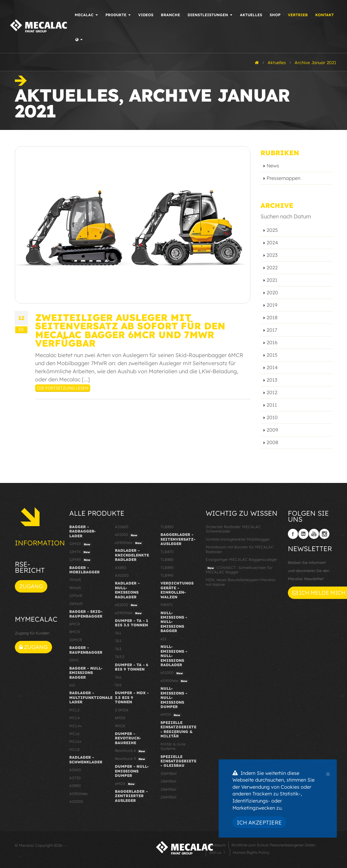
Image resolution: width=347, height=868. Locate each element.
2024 (272, 243)
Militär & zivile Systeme (173, 746)
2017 (272, 330)
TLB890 (167, 568)
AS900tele (78, 794)
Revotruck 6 (131, 751)
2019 (272, 305)
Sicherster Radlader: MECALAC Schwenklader (233, 529)
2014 (272, 368)
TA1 (118, 633)
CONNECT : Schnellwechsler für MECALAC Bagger (239, 570)
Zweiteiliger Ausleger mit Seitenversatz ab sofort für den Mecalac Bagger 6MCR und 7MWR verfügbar (130, 330)
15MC (74, 660)
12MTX (80, 552)
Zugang (31, 586)
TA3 (118, 649)
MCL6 (74, 734)
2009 (272, 430)
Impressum (216, 845)
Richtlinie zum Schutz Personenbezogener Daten (273, 845)
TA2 (118, 641)
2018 (272, 318)
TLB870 (167, 552)
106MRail (169, 774)
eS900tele (129, 543)
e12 (72, 685)
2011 (272, 405)
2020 (272, 293)
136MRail (168, 781)
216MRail (168, 797)
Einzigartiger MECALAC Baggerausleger (241, 560)
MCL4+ (76, 726)
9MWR (75, 588)
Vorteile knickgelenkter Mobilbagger (238, 539)
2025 (272, 230)
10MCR (76, 640)
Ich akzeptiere (259, 822)
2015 (272, 355)
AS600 (75, 770)
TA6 (118, 677)
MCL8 (74, 750)
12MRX (81, 560)
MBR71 (167, 605)
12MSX (81, 544)
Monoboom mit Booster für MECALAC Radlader (240, 549)
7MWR (75, 580)
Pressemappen (283, 178)
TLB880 (167, 560)
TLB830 (167, 527)
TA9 (118, 685)
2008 (272, 442)
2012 (272, 392)
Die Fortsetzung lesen (63, 388)
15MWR (76, 604)
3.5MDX (122, 710)
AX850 (121, 568)
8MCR (75, 632)
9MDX (120, 726)
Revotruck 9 (131, 759)
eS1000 (127, 535)
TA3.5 (120, 657)
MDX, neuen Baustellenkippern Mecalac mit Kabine (241, 582)
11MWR (76, 596)
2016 (272, 343)
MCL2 (74, 710)
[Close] (328, 773)
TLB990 (167, 575)
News (273, 166)
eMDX (126, 784)
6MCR (75, 624)
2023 (272, 255)
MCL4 (75, 718)
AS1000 (76, 802)
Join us (215, 852)
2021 (272, 280)
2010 (272, 417)
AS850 (75, 786)
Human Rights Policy (251, 852)
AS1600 (122, 527)
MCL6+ (76, 741)
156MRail (168, 789)
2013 (272, 380)
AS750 (75, 778)
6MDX (120, 718)
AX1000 (122, 575)
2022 (272, 268)
